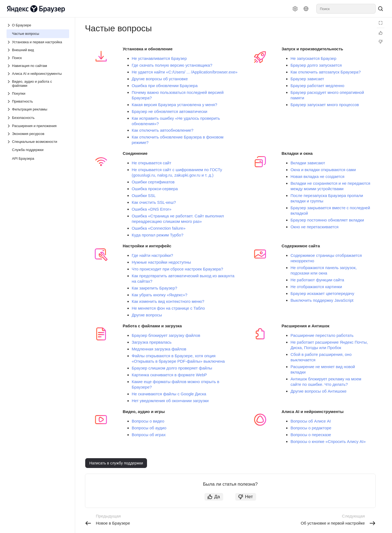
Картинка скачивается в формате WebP (169, 375)
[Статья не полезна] (381, 42)
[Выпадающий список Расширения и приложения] (38, 126)
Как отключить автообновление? (163, 130)
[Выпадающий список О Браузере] (9, 25)
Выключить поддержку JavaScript (322, 300)
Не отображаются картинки (316, 287)
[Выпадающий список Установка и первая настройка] (38, 42)
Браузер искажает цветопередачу (322, 293)
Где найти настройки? (152, 255)
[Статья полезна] (381, 33)
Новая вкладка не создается (317, 176)
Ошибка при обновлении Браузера (165, 86)
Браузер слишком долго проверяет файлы (172, 368)
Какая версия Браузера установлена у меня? (174, 105)
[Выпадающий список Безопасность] (9, 118)
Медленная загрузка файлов (159, 349)
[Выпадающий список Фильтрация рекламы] (38, 109)
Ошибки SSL (144, 195)
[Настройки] (295, 9)
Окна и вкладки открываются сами (323, 170)
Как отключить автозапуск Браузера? (326, 72)
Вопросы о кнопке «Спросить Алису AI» (328, 441)
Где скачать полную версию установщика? (172, 65)
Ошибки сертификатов (153, 182)
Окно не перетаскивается (314, 227)
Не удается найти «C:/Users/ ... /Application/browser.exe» (185, 72)
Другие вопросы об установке (160, 79)
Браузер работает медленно (317, 86)
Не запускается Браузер (313, 58)
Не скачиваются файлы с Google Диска (169, 394)
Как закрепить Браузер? (154, 288)
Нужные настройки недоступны (161, 262)
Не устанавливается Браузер (159, 58)
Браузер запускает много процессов (325, 105)
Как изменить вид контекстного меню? (168, 301)
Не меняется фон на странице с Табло (168, 308)
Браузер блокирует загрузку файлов (166, 335)
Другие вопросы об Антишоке (318, 391)
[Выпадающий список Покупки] (38, 93)
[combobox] (346, 9)
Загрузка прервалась (152, 342)
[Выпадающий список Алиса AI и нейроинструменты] (38, 74)
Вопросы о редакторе (311, 428)
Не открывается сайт (151, 163)
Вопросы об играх (149, 435)
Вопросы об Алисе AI (311, 421)
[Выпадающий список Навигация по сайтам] (38, 66)
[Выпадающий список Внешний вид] (38, 50)
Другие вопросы (147, 315)
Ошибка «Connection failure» (159, 228)
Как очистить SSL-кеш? (154, 202)
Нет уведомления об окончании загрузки (170, 401)
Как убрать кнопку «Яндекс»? (160, 295)
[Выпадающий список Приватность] (38, 101)
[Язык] (306, 9)
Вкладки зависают (308, 163)
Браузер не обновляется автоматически (170, 111)
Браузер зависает (307, 79)
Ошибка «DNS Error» (152, 209)
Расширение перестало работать (322, 335)
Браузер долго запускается (316, 65)
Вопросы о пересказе (311, 435)
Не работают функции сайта (317, 280)
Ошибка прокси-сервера (155, 189)
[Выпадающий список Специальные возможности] (38, 142)
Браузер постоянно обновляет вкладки (327, 220)
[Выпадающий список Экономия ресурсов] (38, 134)
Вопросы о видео (148, 421)
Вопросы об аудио (149, 428)
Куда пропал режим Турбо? (158, 235)
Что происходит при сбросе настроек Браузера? (177, 269)
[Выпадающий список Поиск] (38, 58)
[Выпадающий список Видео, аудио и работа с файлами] (38, 84)
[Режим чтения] (381, 23)
